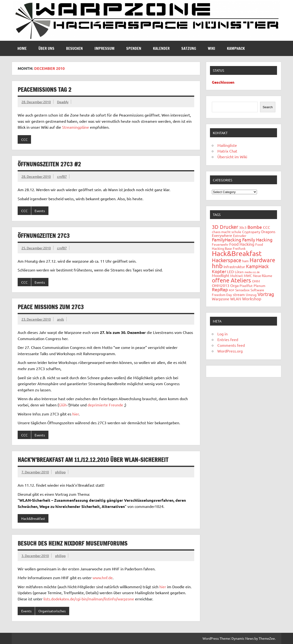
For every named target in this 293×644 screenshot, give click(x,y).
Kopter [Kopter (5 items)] (219, 271)
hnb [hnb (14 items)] (217, 266)
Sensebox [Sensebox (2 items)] (242, 290)
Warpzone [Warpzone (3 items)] (221, 299)
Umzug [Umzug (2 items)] (251, 295)
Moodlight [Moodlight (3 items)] (221, 275)
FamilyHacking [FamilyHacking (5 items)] (227, 240)
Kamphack (236, 48)
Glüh (63, 405)
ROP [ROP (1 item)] (232, 290)
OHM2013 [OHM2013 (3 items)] (221, 285)
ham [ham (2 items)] (245, 261)
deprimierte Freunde (105, 405)
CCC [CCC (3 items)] (267, 227)
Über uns (46, 48)
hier (76, 414)
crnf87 (62, 176)
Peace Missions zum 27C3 (51, 307)
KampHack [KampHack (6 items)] (257, 266)
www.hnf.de (103, 578)
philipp (60, 472)
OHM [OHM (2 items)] (256, 281)
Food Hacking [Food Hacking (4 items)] (242, 244)
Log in (222, 334)
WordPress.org (230, 351)
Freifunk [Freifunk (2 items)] (239, 248)
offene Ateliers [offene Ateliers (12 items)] (231, 280)
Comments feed (231, 345)
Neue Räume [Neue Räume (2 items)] (263, 276)
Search (268, 107)
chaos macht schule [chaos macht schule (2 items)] (227, 232)
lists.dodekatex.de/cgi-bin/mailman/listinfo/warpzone (89, 599)
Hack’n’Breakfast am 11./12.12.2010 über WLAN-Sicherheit (93, 460)
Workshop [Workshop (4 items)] (252, 299)
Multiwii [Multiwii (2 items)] (237, 276)
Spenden (134, 48)
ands (60, 319)
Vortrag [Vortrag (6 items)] (266, 294)
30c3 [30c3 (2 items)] (243, 227)
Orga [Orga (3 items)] (234, 285)
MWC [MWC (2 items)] (248, 276)
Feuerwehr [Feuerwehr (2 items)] (220, 244)
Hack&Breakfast (33, 518)
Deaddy (63, 102)
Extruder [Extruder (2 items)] (240, 235)
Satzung (189, 48)
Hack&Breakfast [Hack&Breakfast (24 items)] (237, 253)
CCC (24, 139)
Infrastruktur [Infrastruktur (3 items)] (234, 266)
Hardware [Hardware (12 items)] (262, 260)
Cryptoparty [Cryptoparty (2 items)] (251, 232)
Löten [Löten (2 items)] (239, 272)
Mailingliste (227, 145)
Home (22, 48)
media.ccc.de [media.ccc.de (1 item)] (252, 272)
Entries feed (228, 339)
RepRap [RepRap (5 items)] (220, 289)
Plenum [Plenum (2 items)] (259, 286)
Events (40, 211)
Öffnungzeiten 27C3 (44, 236)
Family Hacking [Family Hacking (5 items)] (257, 240)
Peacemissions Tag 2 (44, 90)
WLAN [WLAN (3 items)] (236, 299)
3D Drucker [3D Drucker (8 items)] (225, 227)
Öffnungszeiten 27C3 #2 (49, 164)
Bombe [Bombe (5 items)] (255, 227)
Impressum (105, 48)
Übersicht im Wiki (232, 157)
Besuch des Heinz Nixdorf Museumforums (73, 543)
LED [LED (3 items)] (230, 271)
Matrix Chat (227, 151)
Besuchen (74, 48)
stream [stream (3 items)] (239, 294)
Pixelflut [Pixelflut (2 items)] (246, 286)
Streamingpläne (76, 127)
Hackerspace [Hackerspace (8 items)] (227, 260)
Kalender (161, 48)
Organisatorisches (52, 611)
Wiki (212, 48)
